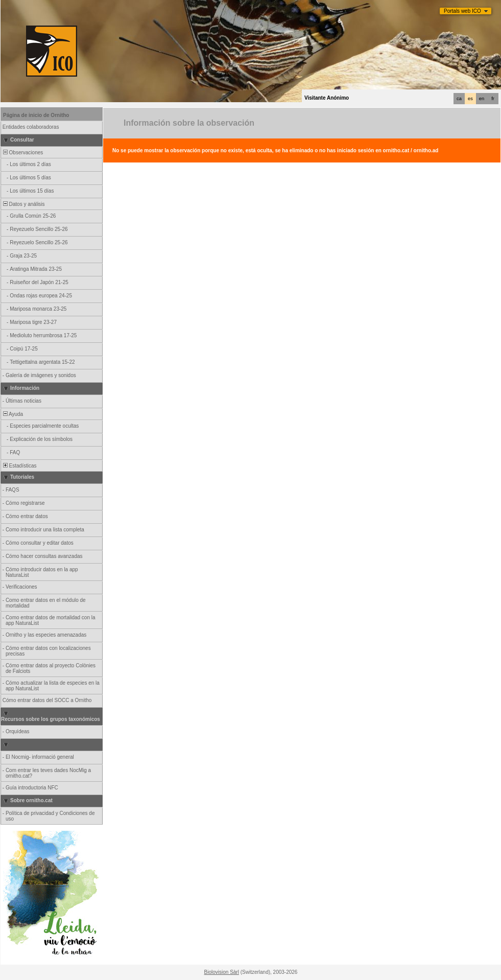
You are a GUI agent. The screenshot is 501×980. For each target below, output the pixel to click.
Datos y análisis (23, 204)
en (482, 99)
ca (459, 99)
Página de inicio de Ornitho (36, 115)
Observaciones (22, 153)
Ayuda (12, 414)
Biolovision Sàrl (222, 972)
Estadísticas (19, 466)
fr (493, 99)
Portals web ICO (462, 11)
